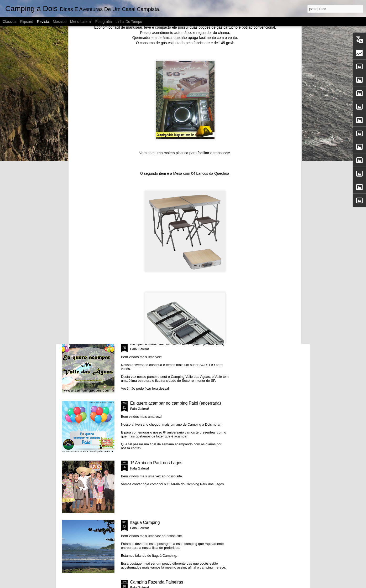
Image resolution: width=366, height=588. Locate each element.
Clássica (10, 22)
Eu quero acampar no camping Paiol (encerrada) (176, 403)
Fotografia (104, 22)
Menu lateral (81, 22)
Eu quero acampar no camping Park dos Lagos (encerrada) (278, 244)
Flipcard (27, 22)
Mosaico (60, 22)
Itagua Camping (145, 522)
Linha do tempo (129, 22)
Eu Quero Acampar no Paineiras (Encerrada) (216, 242)
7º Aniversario (146, 239)
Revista (43, 22)
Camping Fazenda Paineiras (157, 582)
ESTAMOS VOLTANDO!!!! (85, 242)
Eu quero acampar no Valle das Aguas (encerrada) (177, 344)
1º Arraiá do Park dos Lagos (156, 463)
